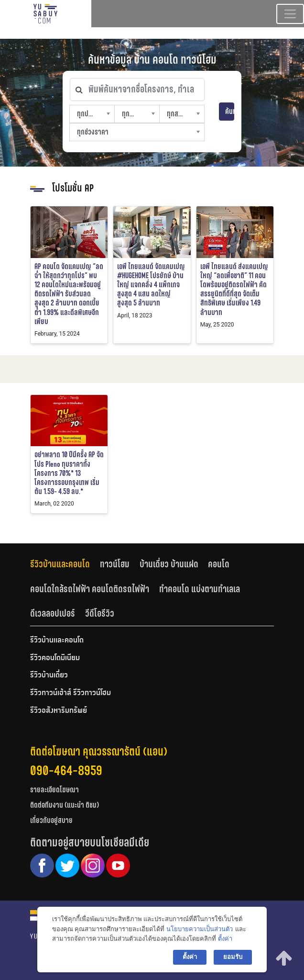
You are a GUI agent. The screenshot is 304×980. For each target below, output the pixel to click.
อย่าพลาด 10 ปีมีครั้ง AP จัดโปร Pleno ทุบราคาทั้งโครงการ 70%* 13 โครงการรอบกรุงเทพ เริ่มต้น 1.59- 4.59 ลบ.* (69, 473)
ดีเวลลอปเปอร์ (53, 613)
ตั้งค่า (225, 939)
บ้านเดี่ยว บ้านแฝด (169, 564)
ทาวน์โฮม (115, 564)
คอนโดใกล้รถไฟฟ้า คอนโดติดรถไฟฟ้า (90, 589)
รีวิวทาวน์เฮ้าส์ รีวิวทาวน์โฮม (71, 693)
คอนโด (219, 564)
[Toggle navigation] (290, 14)
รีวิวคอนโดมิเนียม (55, 658)
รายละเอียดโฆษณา (54, 790)
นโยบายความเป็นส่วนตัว (200, 929)
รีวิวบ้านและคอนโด (60, 564)
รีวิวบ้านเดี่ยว (49, 676)
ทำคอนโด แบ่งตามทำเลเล (200, 589)
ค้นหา (230, 111)
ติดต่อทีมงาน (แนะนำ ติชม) (65, 805)
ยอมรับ (233, 957)
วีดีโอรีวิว (100, 613)
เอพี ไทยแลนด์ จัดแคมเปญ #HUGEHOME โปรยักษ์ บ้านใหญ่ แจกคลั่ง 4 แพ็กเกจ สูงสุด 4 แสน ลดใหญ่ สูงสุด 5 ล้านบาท (151, 285)
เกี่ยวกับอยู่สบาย (51, 820)
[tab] (65, 564)
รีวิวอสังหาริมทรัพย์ (59, 711)
